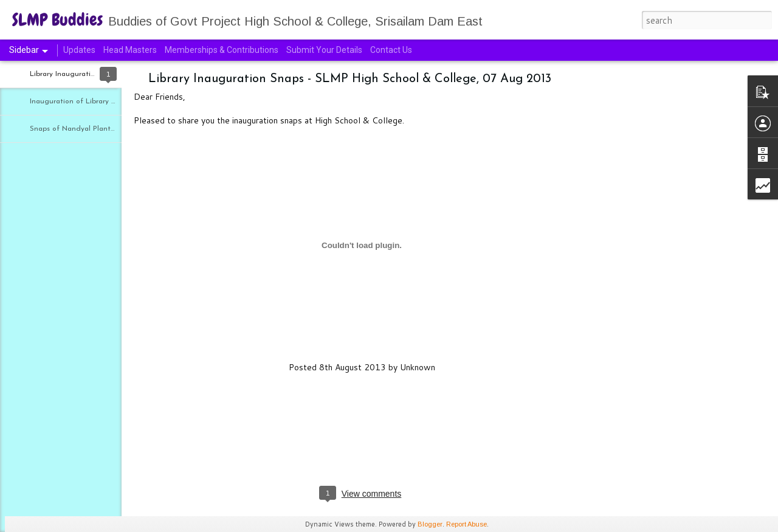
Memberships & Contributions (222, 50)
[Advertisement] (656, 271)
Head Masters (130, 50)
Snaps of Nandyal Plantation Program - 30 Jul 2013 (116, 129)
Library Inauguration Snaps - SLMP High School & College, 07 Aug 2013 (350, 79)
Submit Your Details (324, 50)
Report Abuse (466, 524)
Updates (79, 50)
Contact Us (391, 50)
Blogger (430, 524)
